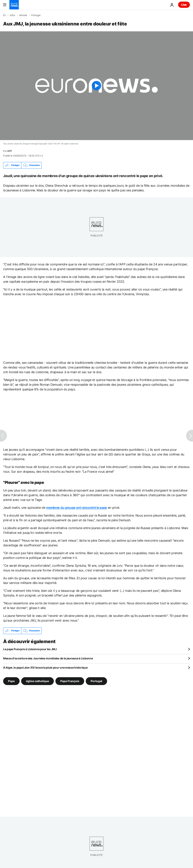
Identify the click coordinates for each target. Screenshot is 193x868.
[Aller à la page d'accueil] (14, 5)
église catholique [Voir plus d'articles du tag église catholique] (37, 681)
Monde (23, 15)
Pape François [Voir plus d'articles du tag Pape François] (70, 681)
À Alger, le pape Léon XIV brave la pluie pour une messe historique (45, 668)
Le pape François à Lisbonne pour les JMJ (30, 649)
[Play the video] (96, 86)
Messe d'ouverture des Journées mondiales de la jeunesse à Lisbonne (48, 658)
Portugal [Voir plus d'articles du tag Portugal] (96, 681)
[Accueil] (4, 15)
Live (184, 5)
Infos (12, 15)
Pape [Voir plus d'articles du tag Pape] (11, 681)
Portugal (36, 15)
